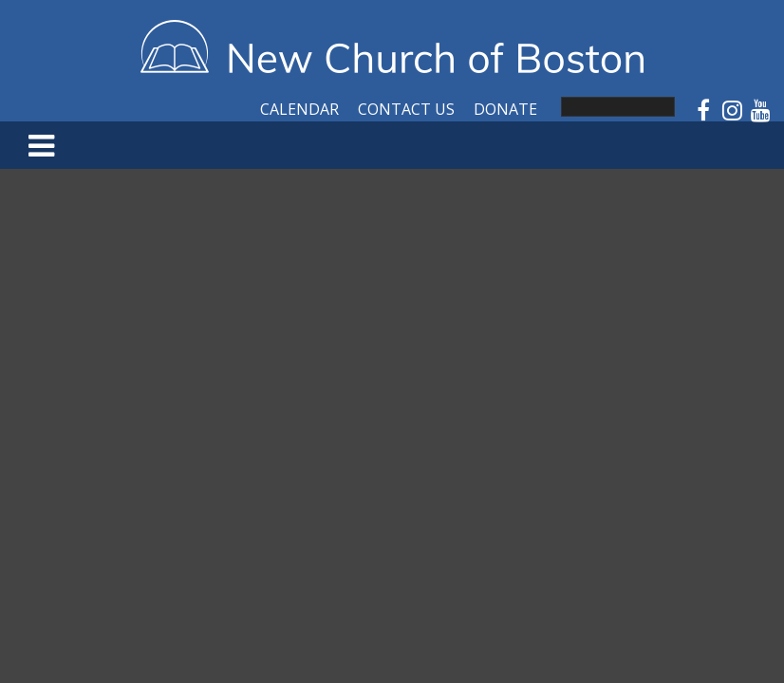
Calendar (299, 109)
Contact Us (406, 109)
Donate (505, 109)
